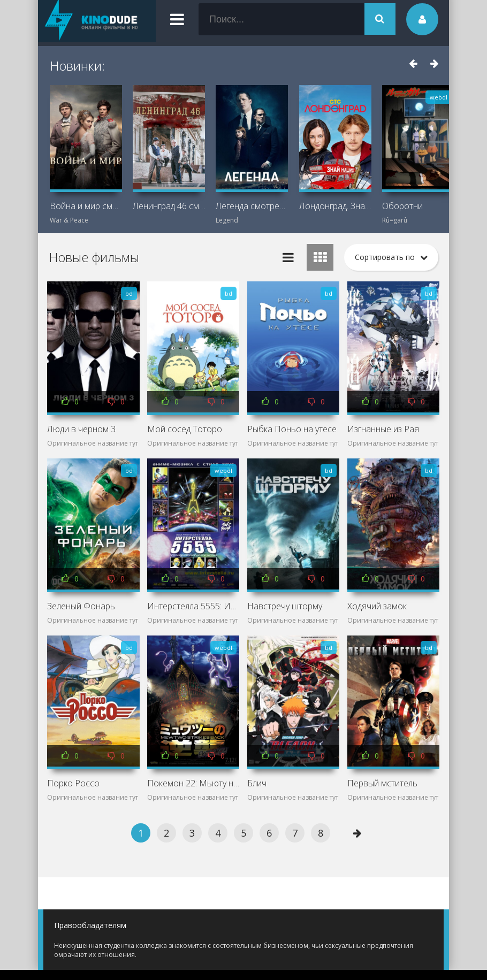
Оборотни (402, 206)
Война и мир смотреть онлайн (86, 206)
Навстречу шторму (285, 606)
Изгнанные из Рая (383, 429)
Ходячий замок (377, 606)
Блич (257, 783)
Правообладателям (90, 925)
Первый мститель (382, 783)
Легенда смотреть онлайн (252, 206)
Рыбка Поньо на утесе (292, 429)
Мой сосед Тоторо (185, 429)
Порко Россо (73, 783)
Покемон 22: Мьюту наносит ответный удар (193, 783)
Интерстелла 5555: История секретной (193, 606)
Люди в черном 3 (81, 429)
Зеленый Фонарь (81, 606)
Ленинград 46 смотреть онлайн (169, 206)
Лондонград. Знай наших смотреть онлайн (335, 206)
